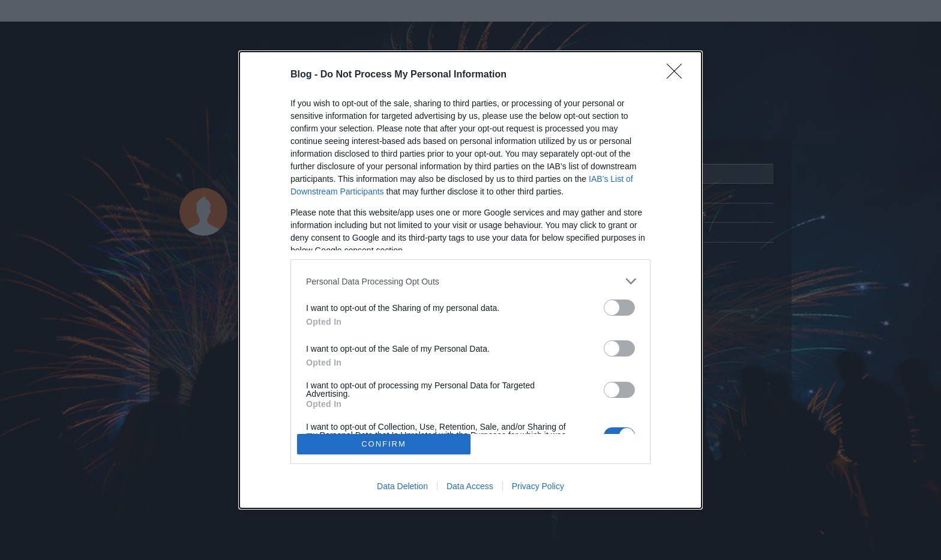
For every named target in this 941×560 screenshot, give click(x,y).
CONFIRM (384, 444)
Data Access (470, 486)
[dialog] (470, 280)
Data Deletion (402, 486)
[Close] (678, 75)
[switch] (619, 308)
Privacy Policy (538, 486)
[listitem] (470, 281)
